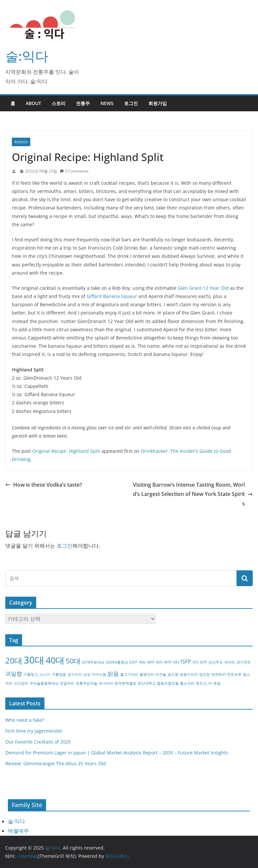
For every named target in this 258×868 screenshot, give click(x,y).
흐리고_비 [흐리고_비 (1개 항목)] (204, 683)
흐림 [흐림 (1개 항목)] (217, 683)
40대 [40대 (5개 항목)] (55, 660)
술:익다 (27, 56)
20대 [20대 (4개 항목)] (14, 660)
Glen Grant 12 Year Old (203, 288)
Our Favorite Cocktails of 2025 (38, 742)
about (33, 103)
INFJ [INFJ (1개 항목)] (142, 662)
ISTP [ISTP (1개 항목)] (203, 662)
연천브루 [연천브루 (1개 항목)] (234, 674)
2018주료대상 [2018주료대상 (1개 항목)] (93, 662)
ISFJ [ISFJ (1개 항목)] (176, 662)
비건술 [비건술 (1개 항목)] (161, 674)
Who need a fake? (25, 720)
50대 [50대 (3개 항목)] (73, 661)
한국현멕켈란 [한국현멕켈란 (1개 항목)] (125, 683)
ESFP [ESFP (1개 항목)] (133, 662)
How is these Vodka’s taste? (44, 485)
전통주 (83, 103)
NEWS (107, 103)
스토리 (59, 103)
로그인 (131, 103)
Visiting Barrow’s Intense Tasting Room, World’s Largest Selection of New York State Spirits (193, 494)
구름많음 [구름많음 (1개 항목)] (59, 674)
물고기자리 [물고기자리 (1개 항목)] (129, 674)
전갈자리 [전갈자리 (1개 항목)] (67, 683)
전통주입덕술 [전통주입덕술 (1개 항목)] (87, 683)
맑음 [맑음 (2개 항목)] (113, 674)
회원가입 (158, 103)
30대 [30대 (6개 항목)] (34, 660)
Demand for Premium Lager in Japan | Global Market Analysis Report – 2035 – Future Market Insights (117, 753)
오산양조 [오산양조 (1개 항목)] (21, 683)
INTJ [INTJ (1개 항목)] (159, 662)
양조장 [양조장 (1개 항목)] (205, 674)
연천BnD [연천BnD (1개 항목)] (219, 674)
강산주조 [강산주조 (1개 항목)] (216, 662)
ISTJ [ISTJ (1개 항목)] (195, 662)
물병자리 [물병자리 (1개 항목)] (147, 674)
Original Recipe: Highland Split (66, 451)
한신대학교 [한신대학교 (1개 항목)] (147, 683)
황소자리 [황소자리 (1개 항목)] (187, 683)
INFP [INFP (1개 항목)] (151, 662)
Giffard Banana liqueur (112, 296)
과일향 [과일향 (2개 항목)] (14, 674)
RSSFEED (21, 142)
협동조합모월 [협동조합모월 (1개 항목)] (168, 683)
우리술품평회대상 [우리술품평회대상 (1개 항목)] (44, 683)
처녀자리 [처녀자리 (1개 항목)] (106, 683)
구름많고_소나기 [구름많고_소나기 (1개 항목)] (37, 674)
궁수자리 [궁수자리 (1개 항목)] (75, 674)
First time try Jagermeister (34, 731)
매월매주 (18, 831)
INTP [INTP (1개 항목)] (168, 662)
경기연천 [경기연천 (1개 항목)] (244, 662)
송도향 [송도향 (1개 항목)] (173, 674)
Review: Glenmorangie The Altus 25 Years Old (56, 763)
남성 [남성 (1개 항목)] (87, 674)
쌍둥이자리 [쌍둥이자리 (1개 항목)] (189, 674)
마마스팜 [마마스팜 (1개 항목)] (99, 674)
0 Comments (74, 171)
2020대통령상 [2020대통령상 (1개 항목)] (117, 662)
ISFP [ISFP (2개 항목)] (186, 661)
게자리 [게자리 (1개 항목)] (230, 662)
